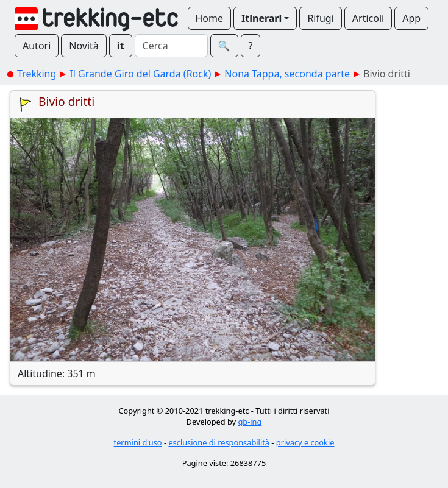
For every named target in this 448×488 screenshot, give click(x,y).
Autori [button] (37, 46)
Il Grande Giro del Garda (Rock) (140, 74)
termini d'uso (138, 442)
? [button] (251, 46)
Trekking (37, 74)
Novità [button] (84, 46)
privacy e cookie (305, 442)
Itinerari (261, 18)
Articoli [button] (368, 18)
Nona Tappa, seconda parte (287, 74)
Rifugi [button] (320, 18)
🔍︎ (224, 46)
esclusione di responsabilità (219, 442)
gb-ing (250, 422)
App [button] (411, 18)
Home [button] (210, 18)
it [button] (121, 46)
